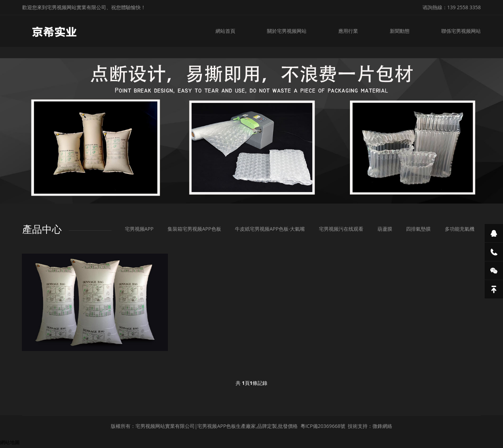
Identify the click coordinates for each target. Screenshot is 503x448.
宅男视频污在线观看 (341, 229)
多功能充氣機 (460, 229)
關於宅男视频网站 (287, 31)
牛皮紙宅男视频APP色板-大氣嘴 (270, 229)
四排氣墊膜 (418, 229)
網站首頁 (225, 31)
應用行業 (348, 31)
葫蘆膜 (385, 229)
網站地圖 (10, 442)
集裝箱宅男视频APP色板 (194, 229)
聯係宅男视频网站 (461, 31)
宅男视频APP (139, 229)
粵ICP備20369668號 (323, 426)
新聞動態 (400, 31)
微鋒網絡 (382, 426)
